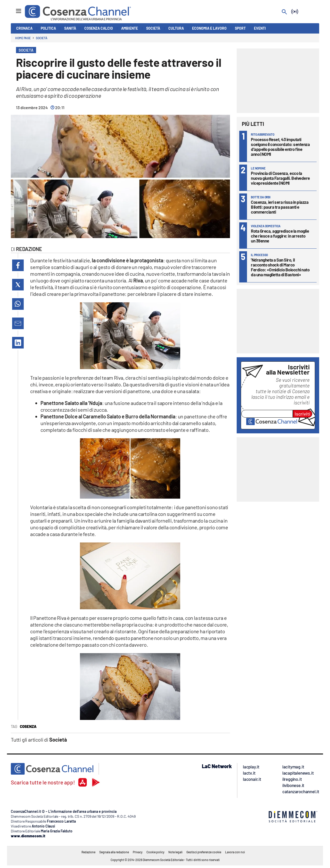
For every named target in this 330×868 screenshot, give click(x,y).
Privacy (138, 852)
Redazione (88, 852)
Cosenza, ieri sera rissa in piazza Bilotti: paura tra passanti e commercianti (280, 207)
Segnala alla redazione (114, 852)
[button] (18, 265)
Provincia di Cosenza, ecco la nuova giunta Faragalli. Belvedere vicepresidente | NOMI (280, 178)
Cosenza (28, 726)
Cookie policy (155, 852)
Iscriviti (303, 414)
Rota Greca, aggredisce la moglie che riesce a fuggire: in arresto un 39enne (280, 236)
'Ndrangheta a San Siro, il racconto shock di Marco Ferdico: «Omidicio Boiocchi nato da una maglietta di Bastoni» (280, 267)
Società (42, 38)
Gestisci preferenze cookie (204, 852)
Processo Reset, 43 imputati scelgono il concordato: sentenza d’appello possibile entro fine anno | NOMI (280, 147)
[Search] (284, 12)
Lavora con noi (235, 852)
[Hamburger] (14, 9)
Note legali (175, 852)
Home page (23, 38)
